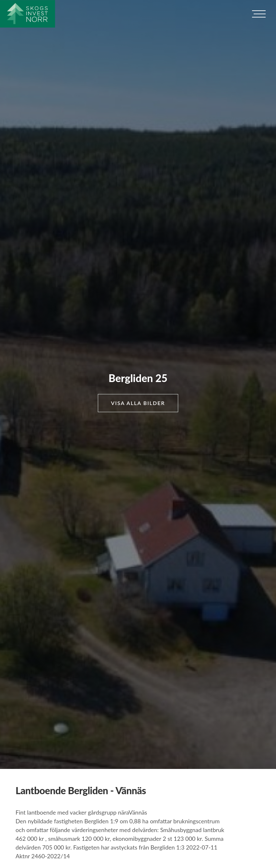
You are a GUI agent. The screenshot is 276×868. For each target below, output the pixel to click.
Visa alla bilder (138, 403)
